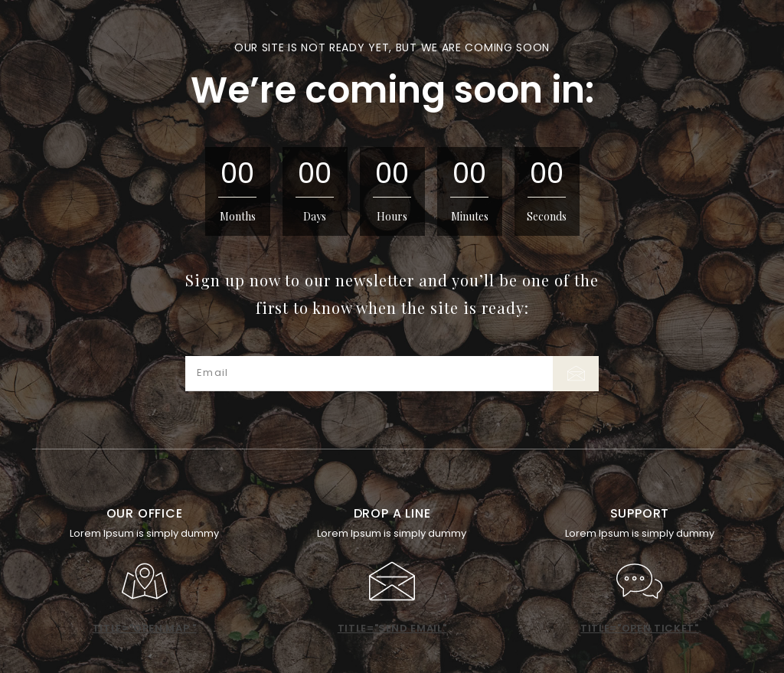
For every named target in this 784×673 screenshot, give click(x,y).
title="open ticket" (639, 628)
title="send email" (392, 628)
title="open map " (145, 628)
